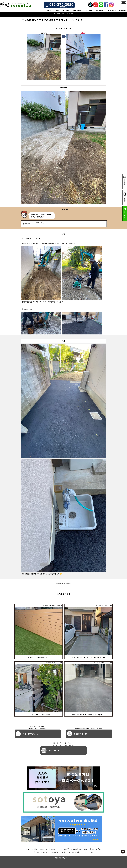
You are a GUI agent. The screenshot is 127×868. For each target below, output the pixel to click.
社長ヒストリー (54, 849)
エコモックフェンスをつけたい (39, 715)
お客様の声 (99, 10)
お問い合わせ (45, 852)
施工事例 (66, 10)
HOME (28, 849)
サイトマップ (89, 852)
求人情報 (122, 10)
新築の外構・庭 (77, 734)
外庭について (43, 849)
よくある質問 (111, 10)
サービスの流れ (77, 10)
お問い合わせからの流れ (59, 852)
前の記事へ (59, 583)
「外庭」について (53, 10)
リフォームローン (84, 849)
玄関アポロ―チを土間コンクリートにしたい (88, 657)
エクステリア (50, 751)
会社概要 (89, 10)
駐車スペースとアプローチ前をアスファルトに (88, 715)
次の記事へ (68, 583)
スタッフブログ (97, 849)
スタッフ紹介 (65, 849)
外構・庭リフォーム (27, 734)
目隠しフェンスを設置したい (39, 657)
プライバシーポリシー (76, 852)
